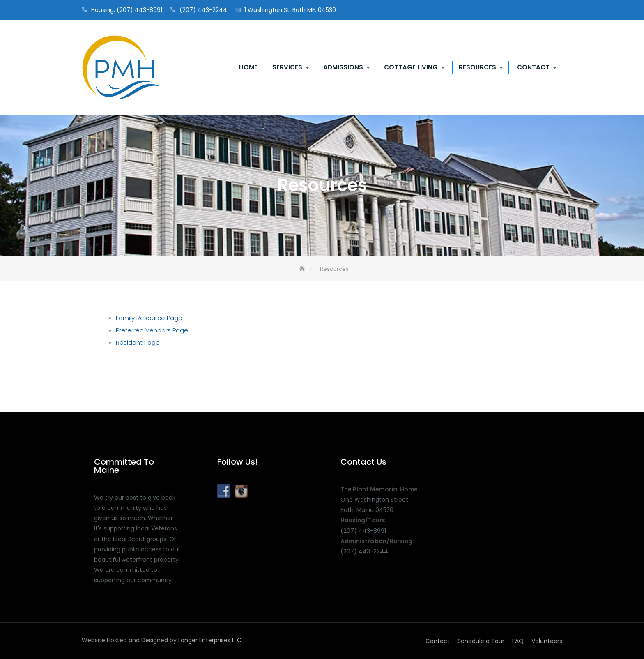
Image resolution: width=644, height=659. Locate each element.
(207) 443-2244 (203, 10)
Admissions (343, 67)
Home (248, 67)
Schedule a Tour (481, 641)
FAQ (518, 641)
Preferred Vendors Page (152, 330)
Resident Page (138, 342)
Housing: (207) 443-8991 (127, 10)
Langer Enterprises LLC (210, 640)
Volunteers (547, 641)
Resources (477, 67)
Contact (533, 67)
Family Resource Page (149, 318)
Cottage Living (411, 67)
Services (287, 67)
